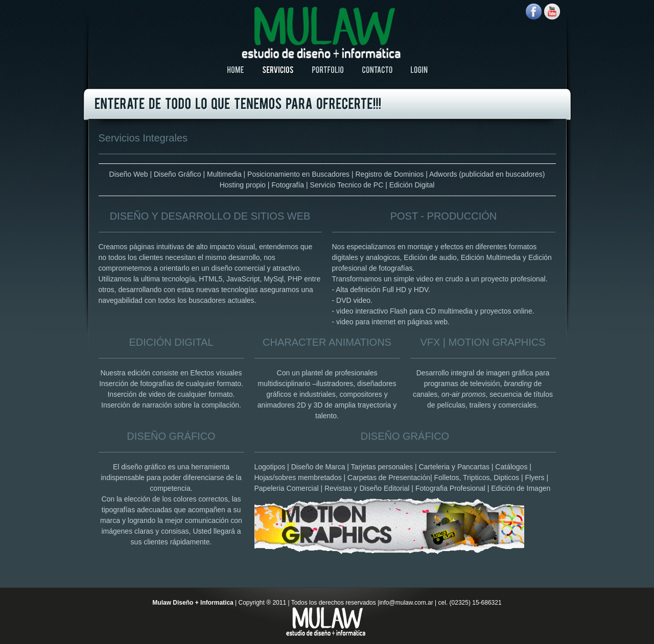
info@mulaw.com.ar (406, 603)
